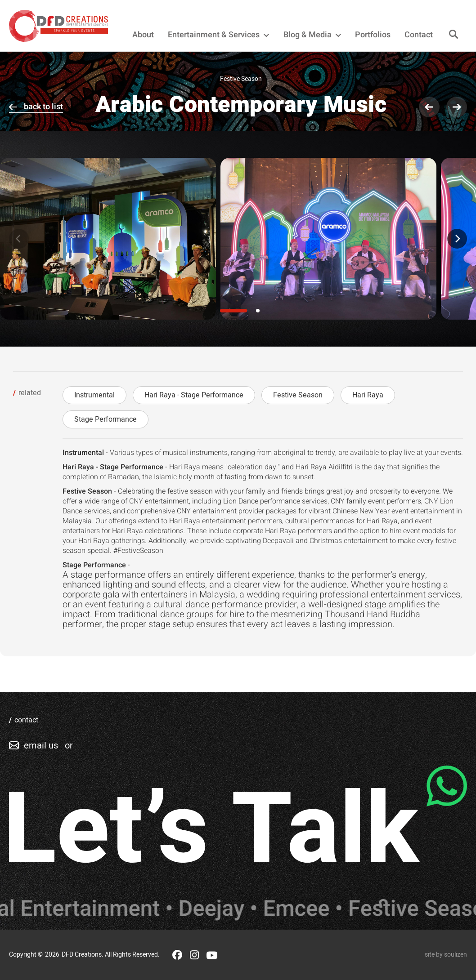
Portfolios (373, 35)
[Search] (454, 35)
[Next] (457, 239)
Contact (419, 35)
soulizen (456, 955)
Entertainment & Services (218, 35)
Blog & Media (312, 35)
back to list (43, 107)
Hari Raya (368, 395)
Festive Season (298, 395)
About (143, 35)
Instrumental (94, 395)
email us (41, 746)
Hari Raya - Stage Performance (194, 395)
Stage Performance (106, 419)
